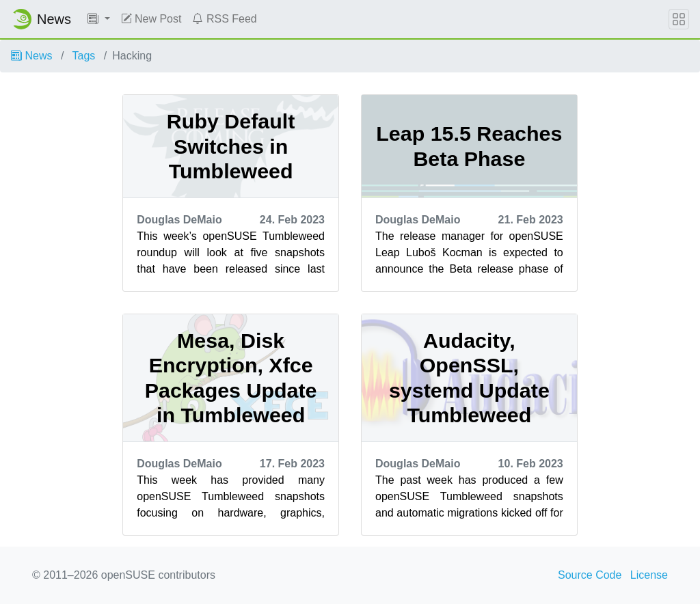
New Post (151, 19)
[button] (99, 19)
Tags (84, 56)
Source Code (590, 575)
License (649, 575)
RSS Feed (224, 19)
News (31, 56)
